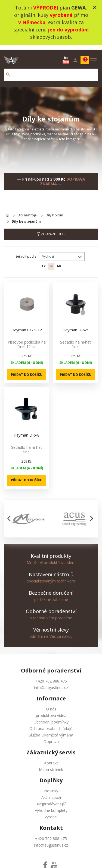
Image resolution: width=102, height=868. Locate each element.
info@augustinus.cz (51, 683)
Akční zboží (51, 792)
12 (44, 261)
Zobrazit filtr (51, 229)
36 (51, 261)
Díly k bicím (54, 211)
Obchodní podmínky (51, 717)
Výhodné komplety (51, 805)
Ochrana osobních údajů (51, 724)
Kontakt (51, 758)
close (95, 7)
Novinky (51, 786)
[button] (10, 514)
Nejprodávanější (51, 799)
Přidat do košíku (27, 370)
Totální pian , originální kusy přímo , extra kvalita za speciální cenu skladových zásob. (51, 22)
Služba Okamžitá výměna (51, 730)
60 (59, 261)
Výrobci (51, 812)
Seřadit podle (26, 252)
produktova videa (51, 711)
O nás (51, 704)
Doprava (51, 737)
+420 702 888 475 (51, 676)
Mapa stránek (51, 765)
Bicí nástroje (27, 211)
